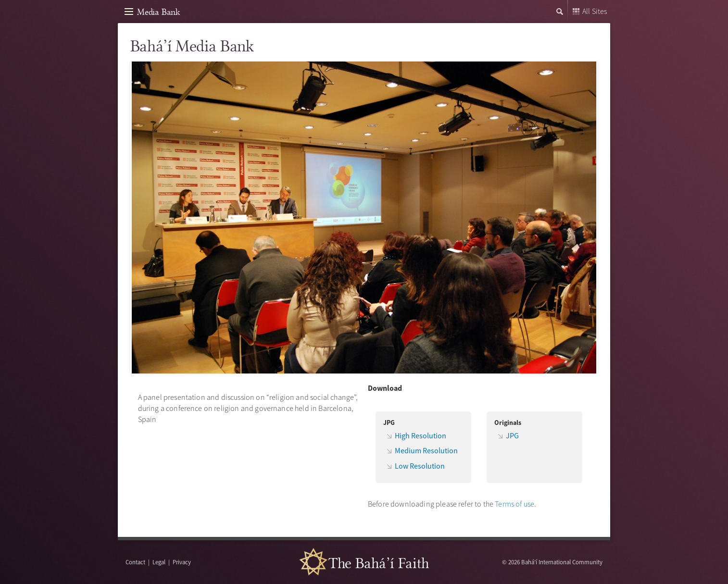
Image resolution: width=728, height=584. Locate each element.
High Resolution (420, 435)
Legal (159, 562)
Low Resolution (420, 466)
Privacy (182, 562)
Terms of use (515, 504)
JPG (512, 435)
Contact (135, 562)
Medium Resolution (426, 450)
